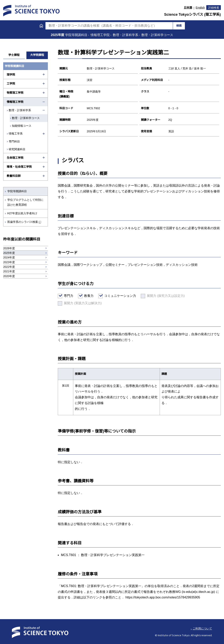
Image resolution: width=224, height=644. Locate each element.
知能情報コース (22, 126)
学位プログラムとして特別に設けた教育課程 (25, 202)
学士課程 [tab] (14, 55)
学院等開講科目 (17, 191)
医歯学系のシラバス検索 (23, 222)
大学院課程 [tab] (37, 55)
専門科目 (14, 141)
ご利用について (202, 628)
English (200, 8)
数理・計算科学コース (26, 118)
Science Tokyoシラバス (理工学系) (192, 15)
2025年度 (58, 35)
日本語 (188, 8)
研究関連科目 (17, 149)
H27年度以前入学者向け (22, 213)
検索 (179, 26)
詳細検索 (214, 8)
